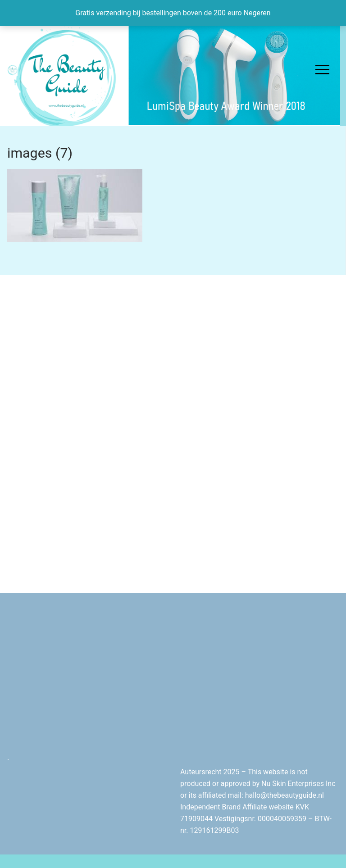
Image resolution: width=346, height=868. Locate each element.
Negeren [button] (257, 13)
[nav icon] (322, 70)
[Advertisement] (177, 357)
